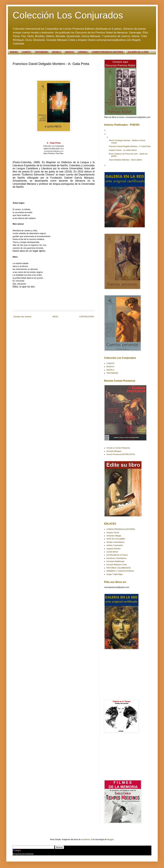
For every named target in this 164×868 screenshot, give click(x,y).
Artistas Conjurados (115, 545)
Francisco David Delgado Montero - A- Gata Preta (130, 146)
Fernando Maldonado (115, 561)
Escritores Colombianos (116, 558)
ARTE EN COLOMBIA (116, 539)
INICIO (55, 317)
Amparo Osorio (113, 533)
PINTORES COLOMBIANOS (119, 568)
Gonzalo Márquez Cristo (117, 565)
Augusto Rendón (113, 549)
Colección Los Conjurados (68, 15)
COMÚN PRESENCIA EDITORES (108, 52)
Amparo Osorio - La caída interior (123, 150)
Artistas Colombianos (115, 542)
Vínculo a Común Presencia (118, 448)
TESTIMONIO (42, 52)
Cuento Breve (112, 552)
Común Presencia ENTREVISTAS (121, 454)
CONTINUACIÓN (86, 317)
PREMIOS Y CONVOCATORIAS (120, 571)
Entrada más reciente (22, 317)
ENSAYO (70, 52)
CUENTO (26, 52)
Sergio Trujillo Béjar (115, 574)
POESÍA (14, 52)
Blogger (110, 839)
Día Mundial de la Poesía (117, 555)
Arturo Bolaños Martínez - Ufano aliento (125, 160)
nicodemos (86, 839)
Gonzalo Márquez (114, 451)
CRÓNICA (83, 52)
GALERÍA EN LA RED (138, 52)
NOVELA (57, 52)
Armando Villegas (114, 536)
